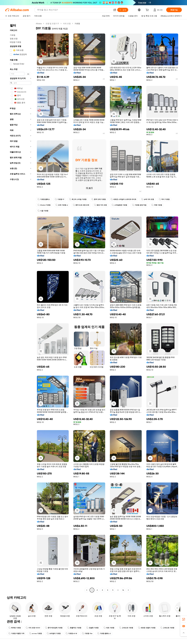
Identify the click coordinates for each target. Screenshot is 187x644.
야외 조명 (67, 24)
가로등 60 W (71, 633)
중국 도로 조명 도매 (81, 205)
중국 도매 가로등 (99, 199)
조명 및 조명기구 (52, 24)
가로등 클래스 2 (104, 633)
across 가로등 (36, 633)
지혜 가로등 (157, 205)
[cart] (148, 10)
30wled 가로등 (44, 205)
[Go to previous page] (87, 590)
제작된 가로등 (15, 628)
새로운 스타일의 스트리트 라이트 (123, 199)
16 (123, 590)
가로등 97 (59, 199)
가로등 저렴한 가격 (16, 633)
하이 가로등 (164, 199)
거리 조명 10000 (33, 628)
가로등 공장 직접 (139, 205)
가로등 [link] (77, 24)
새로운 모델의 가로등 (147, 628)
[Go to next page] (128, 590)
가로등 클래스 (44, 199)
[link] (184, 619)
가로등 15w (87, 633)
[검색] (123, 10)
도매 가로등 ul (62, 205)
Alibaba (39, 24)
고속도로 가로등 (126, 628)
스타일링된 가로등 (119, 205)
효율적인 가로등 (74, 628)
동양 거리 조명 (100, 205)
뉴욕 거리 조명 (148, 199)
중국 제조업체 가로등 (54, 628)
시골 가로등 (43, 211)
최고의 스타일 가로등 (78, 199)
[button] (115, 10)
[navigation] (20, 307)
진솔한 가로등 (92, 628)
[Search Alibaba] (74, 10)
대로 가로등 (109, 628)
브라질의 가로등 (54, 633)
